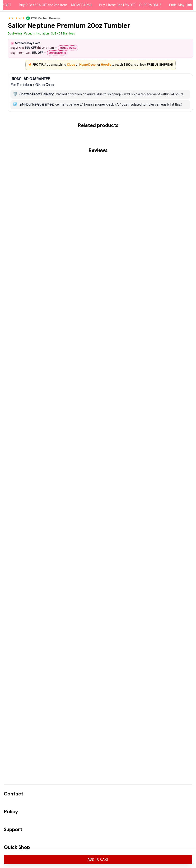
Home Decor (88, 66)
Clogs (71, 66)
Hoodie (106, 66)
